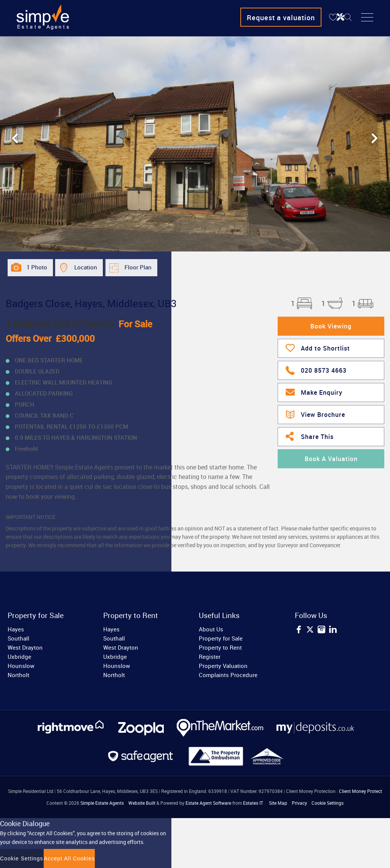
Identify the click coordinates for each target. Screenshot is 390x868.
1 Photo (37, 267)
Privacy (299, 803)
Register (210, 657)
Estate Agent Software (208, 803)
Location (86, 267)
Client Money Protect (360, 791)
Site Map (278, 803)
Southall (18, 638)
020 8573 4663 (316, 369)
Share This (310, 436)
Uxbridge (19, 657)
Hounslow (21, 666)
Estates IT (253, 803)
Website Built (142, 803)
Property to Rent (220, 647)
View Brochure (315, 413)
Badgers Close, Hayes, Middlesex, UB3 (91, 303)
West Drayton (25, 647)
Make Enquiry (314, 392)
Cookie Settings (328, 803)
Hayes (16, 629)
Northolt (18, 675)
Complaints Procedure (228, 675)
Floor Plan (138, 267)
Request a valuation (281, 18)
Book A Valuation (331, 459)
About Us (211, 629)
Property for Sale (221, 638)
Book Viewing (331, 326)
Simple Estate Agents (102, 803)
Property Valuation (223, 666)
